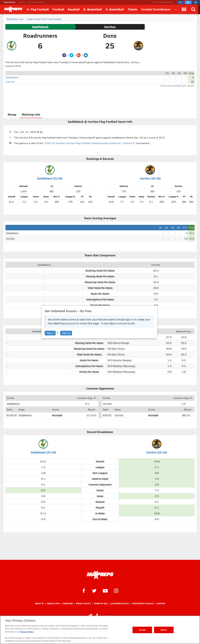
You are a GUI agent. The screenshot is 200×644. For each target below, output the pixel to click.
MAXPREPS (10, 2)
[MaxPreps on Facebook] (180, 2)
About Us (39, 604)
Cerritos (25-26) (150, 178)
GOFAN (22, 2)
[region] (100, 630)
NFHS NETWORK (36, 2)
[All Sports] (176, 9)
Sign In (50, 333)
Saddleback (40, 27)
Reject (164, 630)
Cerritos (110, 27)
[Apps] (184, 9)
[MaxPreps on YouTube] (105, 591)
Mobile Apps (53, 604)
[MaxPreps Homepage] (100, 575)
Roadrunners (40, 36)
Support (161, 604)
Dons (110, 36)
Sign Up (66, 333)
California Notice (120, 604)
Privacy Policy (83, 604)
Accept (142, 630)
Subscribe (68, 604)
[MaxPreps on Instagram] (196, 2)
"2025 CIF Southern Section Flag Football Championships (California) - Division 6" (90, 143)
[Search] (193, 9)
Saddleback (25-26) (50, 178)
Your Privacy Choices (143, 604)
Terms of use (101, 604)
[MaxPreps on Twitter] (188, 2)
